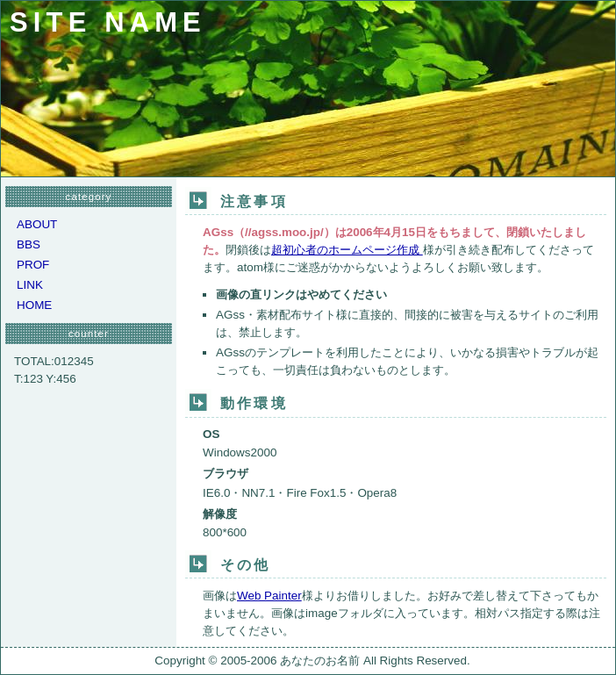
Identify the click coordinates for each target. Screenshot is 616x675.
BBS (29, 244)
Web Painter (269, 596)
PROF (33, 265)
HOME (34, 305)
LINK (30, 285)
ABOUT (37, 224)
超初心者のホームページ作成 (347, 250)
